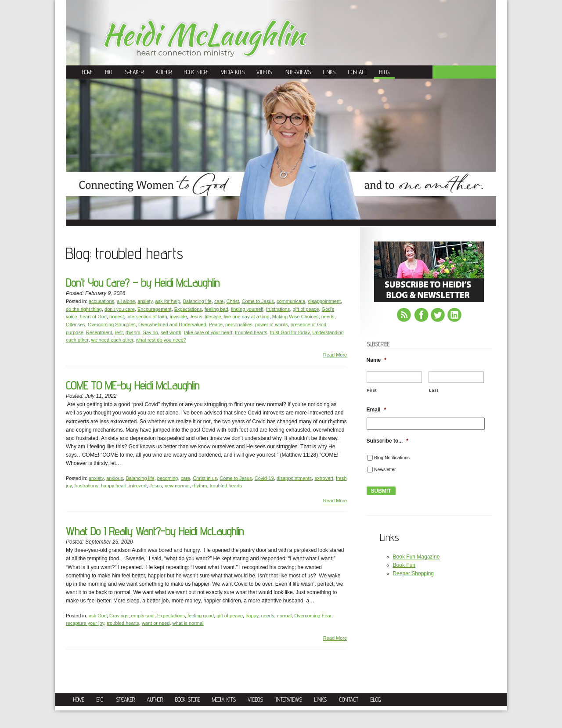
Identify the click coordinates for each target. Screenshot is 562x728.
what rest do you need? (161, 340)
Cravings (119, 616)
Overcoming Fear (313, 616)
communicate (291, 301)
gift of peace (306, 309)
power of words (272, 324)
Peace (216, 324)
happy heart (114, 486)
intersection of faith (147, 317)
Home (88, 72)
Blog (384, 72)
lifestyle (213, 317)
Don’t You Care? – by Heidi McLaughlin (143, 283)
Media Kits (233, 72)
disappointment (324, 301)
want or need (156, 623)
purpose (75, 332)
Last (434, 390)
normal (285, 616)
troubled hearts (251, 332)
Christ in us (205, 478)
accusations (101, 301)
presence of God (308, 324)
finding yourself (247, 309)
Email (376, 410)
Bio (109, 72)
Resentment (99, 332)
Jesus (196, 317)
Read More (335, 355)
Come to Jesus (258, 301)
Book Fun (404, 565)
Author (164, 72)
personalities (239, 324)
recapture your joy (85, 623)
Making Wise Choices (295, 317)
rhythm (133, 332)
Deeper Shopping (413, 573)
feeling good (201, 616)
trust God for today (290, 332)
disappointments (294, 478)
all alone (126, 301)
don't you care (120, 309)
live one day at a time (247, 317)
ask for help (168, 301)
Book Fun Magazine (416, 557)
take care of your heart (208, 332)
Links (329, 72)
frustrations (278, 309)
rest (119, 332)
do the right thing (84, 309)
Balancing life (197, 301)
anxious (115, 478)
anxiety (145, 301)
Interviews (298, 72)
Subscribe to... (387, 441)
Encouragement (155, 309)
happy (252, 616)
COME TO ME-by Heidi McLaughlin (133, 385)
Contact (358, 72)
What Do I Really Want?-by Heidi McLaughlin (155, 531)
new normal (177, 486)
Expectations (188, 309)
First (372, 390)
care (219, 301)
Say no (151, 332)
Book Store (196, 72)
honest (117, 317)
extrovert (324, 478)
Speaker (134, 72)
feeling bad (216, 309)
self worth (171, 332)
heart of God (93, 317)
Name (376, 360)
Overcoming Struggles (112, 324)
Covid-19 (264, 478)
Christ (233, 301)
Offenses (76, 324)
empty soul (143, 616)
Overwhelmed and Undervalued (172, 324)
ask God (98, 616)
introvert (138, 486)
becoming (168, 478)
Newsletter (385, 469)
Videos (264, 72)
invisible (178, 317)
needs (328, 317)
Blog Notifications (392, 458)
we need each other (112, 340)
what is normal (188, 623)
